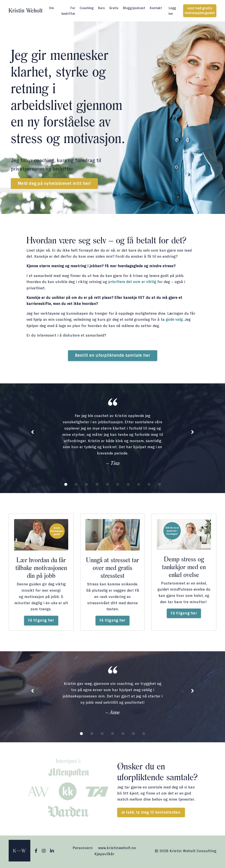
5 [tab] (107, 486)
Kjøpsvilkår (104, 855)
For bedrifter (68, 11)
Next (193, 434)
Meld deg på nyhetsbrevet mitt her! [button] (54, 184)
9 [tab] (149, 486)
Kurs (101, 8)
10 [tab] (159, 486)
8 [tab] (139, 486)
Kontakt (156, 8)
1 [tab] (66, 486)
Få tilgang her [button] (41, 622)
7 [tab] (128, 486)
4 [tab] (97, 486)
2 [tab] (76, 486)
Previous (32, 434)
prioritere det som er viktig (134, 282)
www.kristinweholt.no (117, 849)
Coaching (87, 8)
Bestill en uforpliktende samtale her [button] (113, 357)
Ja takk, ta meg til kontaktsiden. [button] (151, 814)
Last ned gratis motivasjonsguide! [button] (200, 11)
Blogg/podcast (134, 8)
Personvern (83, 849)
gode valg (176, 320)
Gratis (114, 8)
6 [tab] (118, 486)
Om (51, 8)
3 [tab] (87, 486)
